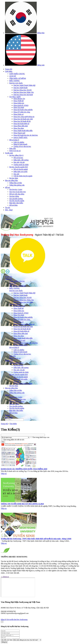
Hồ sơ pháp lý (14, 140)
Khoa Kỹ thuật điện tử (21, 124)
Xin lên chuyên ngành (17, 201)
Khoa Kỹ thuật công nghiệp (23, 110)
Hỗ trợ (7, 187)
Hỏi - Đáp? (9, 210)
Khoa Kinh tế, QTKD (21, 105)
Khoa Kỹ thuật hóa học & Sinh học (26, 135)
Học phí (16, 174)
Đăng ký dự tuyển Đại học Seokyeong (14, 620)
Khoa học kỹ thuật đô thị (22, 121)
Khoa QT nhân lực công (22, 112)
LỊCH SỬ (13, 76)
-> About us (5, 577)
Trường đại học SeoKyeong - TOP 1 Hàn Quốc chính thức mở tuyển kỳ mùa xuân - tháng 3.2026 (36, 539)
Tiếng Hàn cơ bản (16, 183)
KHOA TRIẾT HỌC (21, 138)
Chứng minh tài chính (21, 165)
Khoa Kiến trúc (19, 103)
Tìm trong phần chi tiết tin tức (14, 440)
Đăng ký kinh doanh (20, 144)
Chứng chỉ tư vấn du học (22, 146)
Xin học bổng (14, 196)
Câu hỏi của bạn (7, 640)
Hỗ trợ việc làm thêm (17, 194)
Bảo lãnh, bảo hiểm (16, 203)
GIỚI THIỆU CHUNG (17, 74)
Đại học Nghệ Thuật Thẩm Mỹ (24, 85)
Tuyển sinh (9, 153)
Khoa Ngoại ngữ (19, 133)
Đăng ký (4, 642)
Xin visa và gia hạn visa (17, 192)
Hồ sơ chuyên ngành (21, 169)
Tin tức (8, 208)
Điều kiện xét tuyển (20, 172)
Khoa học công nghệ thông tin (24, 117)
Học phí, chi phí (19, 162)
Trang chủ (9, 69)
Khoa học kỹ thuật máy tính (23, 119)
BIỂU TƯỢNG (14, 81)
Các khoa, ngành (15, 97)
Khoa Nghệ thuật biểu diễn (23, 131)
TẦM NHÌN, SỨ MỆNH (18, 78)
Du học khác (14, 178)
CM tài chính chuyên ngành (23, 176)
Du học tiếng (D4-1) (16, 155)
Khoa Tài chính (19, 107)
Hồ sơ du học (18, 158)
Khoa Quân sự (19, 114)
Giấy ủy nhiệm (19, 142)
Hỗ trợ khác (13, 205)
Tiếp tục (4, 474)
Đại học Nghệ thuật (21, 88)
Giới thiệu (9, 71)
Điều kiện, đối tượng (21, 160)
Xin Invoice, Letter (16, 189)
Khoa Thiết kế (19, 101)
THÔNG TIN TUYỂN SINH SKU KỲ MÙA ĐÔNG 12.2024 (22, 504)
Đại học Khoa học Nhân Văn (24, 92)
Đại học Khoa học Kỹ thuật (23, 95)
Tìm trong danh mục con (41, 437)
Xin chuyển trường (16, 199)
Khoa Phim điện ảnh (21, 126)
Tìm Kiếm (13, 424)
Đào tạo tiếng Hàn (11, 180)
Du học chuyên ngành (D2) (19, 167)
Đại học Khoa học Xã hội (23, 90)
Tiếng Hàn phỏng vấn (17, 185)
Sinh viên (12, 148)
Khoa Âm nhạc (19, 128)
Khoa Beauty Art (19, 99)
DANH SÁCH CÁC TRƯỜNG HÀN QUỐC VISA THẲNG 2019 (24, 469)
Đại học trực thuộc (16, 83)
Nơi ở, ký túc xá (15, 151)
